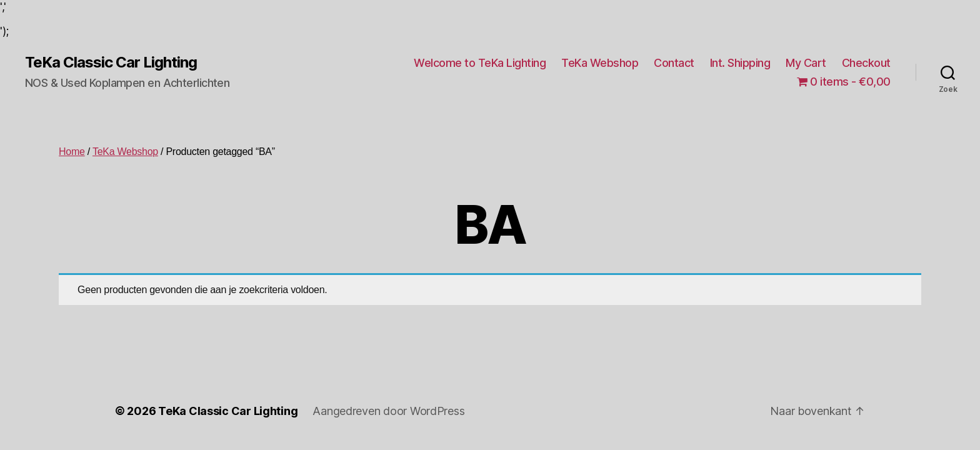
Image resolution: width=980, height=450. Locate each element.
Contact (674, 63)
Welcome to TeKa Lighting (480, 63)
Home (72, 152)
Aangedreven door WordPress (388, 411)
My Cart (806, 63)
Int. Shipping (740, 63)
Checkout (866, 63)
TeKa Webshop (600, 63)
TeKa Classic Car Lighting (111, 62)
